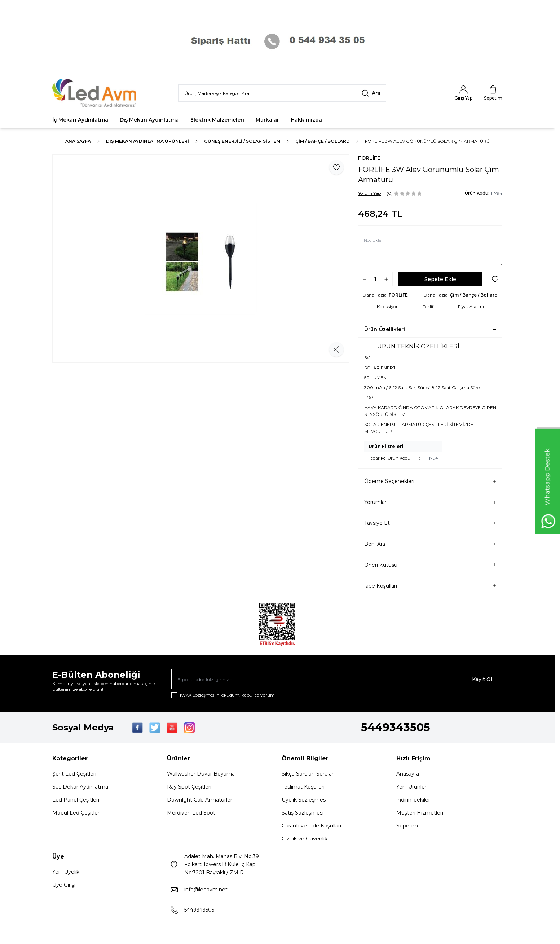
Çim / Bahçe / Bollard (323, 141)
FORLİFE (369, 158)
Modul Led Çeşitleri (76, 813)
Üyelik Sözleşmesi (304, 800)
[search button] (371, 93)
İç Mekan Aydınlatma (80, 120)
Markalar (267, 120)
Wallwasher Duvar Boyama (201, 774)
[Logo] (96, 93)
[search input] (282, 93)
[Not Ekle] (430, 249)
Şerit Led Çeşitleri (74, 774)
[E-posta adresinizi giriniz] (337, 679)
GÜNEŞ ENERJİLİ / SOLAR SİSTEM (242, 141)
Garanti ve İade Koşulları (311, 826)
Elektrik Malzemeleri (217, 120)
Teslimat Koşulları (303, 787)
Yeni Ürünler (411, 787)
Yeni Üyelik (66, 872)
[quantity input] (375, 279)
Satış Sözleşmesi (303, 813)
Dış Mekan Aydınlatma (149, 120)
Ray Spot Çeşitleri (189, 787)
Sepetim (407, 826)
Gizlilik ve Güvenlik (305, 839)
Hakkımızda (306, 120)
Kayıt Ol (482, 679)
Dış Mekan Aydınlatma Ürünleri (147, 141)
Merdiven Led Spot (191, 813)
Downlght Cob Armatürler (200, 800)
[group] (201, 258)
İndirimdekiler (413, 800)
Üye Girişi (64, 885)
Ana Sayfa (78, 141)
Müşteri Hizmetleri (420, 813)
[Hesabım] (463, 93)
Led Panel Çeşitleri (76, 800)
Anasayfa (408, 774)
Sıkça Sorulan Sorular (308, 774)
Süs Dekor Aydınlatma (80, 787)
